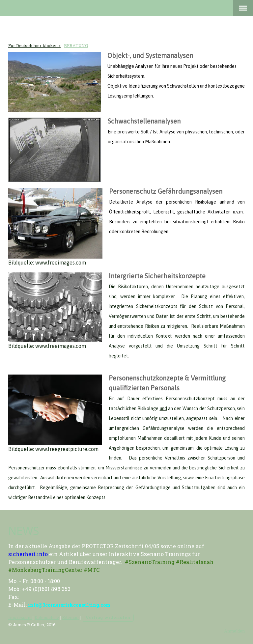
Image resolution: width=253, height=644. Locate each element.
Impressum (20, 617)
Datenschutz (47, 617)
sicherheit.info (28, 554)
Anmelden (234, 631)
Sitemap (70, 617)
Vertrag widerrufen (108, 617)
